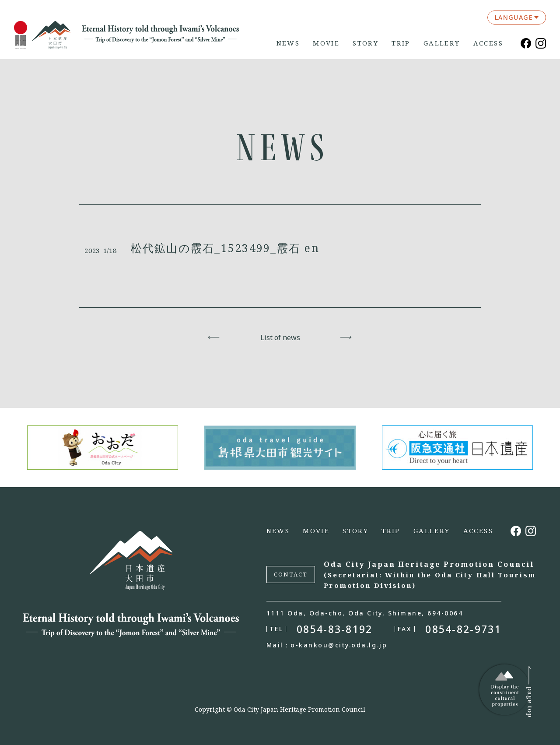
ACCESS (488, 43)
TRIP (401, 43)
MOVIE (326, 43)
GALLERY (442, 43)
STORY (366, 43)
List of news (280, 337)
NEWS (288, 43)
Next (346, 337)
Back (214, 337)
